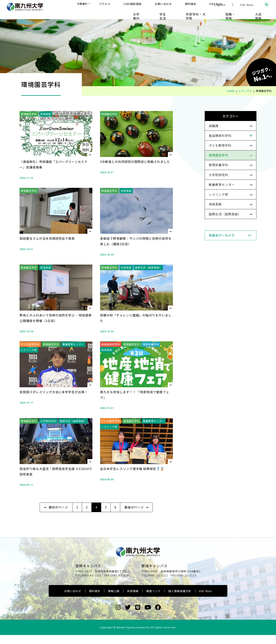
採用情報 (133, 600)
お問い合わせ (73, 600)
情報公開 (114, 600)
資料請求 (95, 600)
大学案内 (161, 13)
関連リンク (153, 600)
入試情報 (262, 13)
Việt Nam (206, 600)
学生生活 (182, 13)
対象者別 (119, 5)
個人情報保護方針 (180, 600)
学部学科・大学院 (210, 13)
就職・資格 (239, 13)
